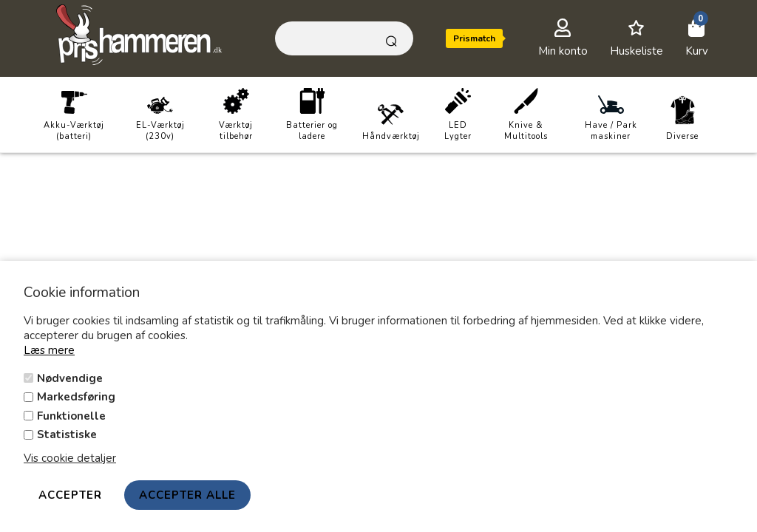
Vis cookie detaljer (70, 458)
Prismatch (474, 38)
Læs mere (49, 350)
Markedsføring (76, 397)
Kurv (697, 51)
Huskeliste (637, 51)
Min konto (563, 51)
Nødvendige (70, 378)
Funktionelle (71, 416)
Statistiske (67, 434)
